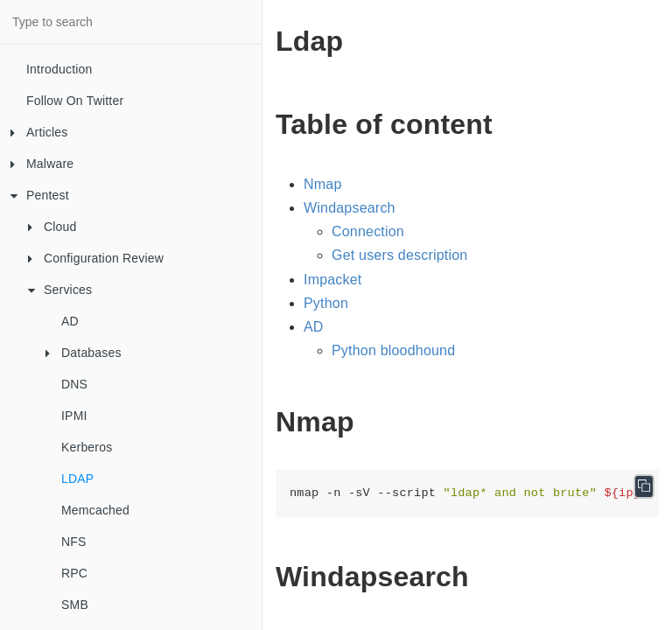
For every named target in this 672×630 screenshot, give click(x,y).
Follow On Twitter (75, 101)
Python (326, 303)
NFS (74, 542)
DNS (74, 384)
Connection (368, 231)
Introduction (59, 69)
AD (70, 321)
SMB (75, 605)
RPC (74, 573)
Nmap (322, 184)
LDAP (77, 479)
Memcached (95, 510)
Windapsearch (350, 208)
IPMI (74, 416)
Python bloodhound (393, 350)
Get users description (399, 255)
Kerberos (87, 447)
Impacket (333, 280)
